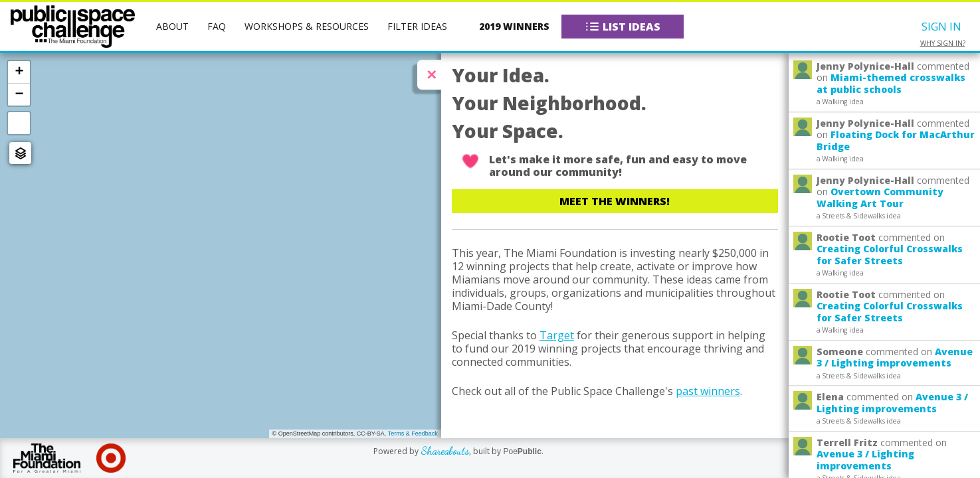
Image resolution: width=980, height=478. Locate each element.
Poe (522, 451)
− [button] (19, 94)
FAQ (217, 26)
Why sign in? (943, 43)
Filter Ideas (417, 26)
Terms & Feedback (413, 434)
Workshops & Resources (307, 26)
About (172, 26)
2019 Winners (514, 26)
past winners (708, 391)
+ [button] (19, 72)
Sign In (941, 27)
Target (557, 335)
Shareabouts (445, 450)
